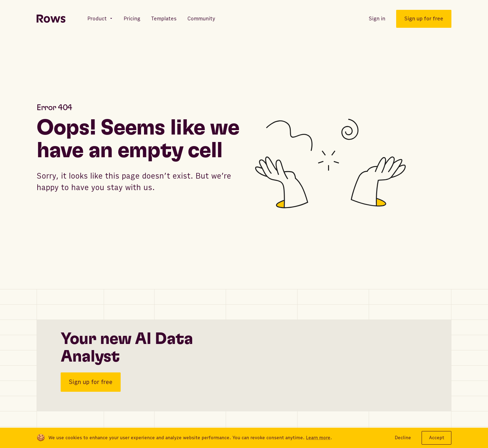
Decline (403, 438)
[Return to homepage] (51, 19)
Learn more (318, 438)
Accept (437, 438)
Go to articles (64, 214)
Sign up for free (91, 380)
